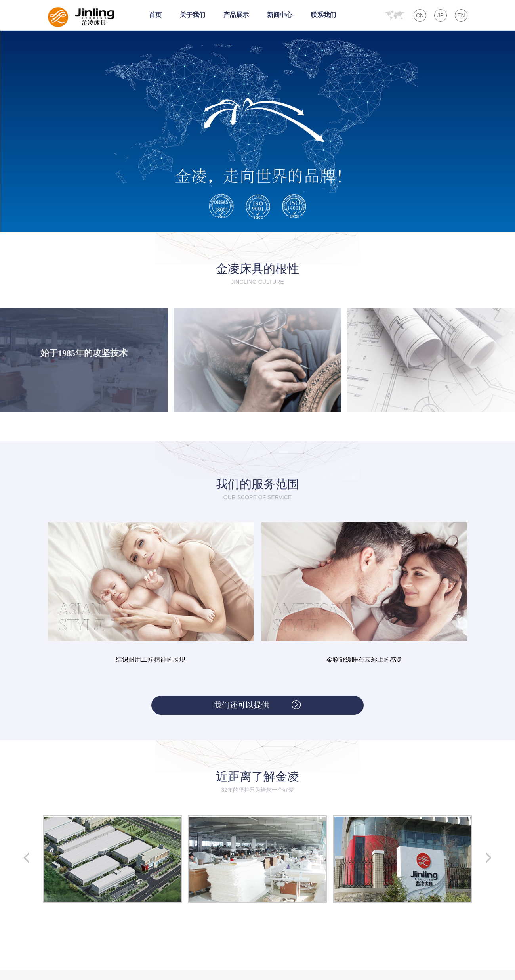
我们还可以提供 (242, 705)
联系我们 (323, 15)
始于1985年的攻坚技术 (84, 353)
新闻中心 (280, 15)
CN (420, 15)
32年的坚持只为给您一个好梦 (257, 790)
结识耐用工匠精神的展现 (151, 659)
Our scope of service (257, 497)
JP (441, 15)
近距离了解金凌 (257, 776)
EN (461, 15)
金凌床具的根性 (257, 269)
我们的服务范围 (257, 484)
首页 (155, 15)
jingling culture (257, 282)
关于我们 (193, 15)
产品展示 (236, 15)
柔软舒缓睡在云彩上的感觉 (364, 659)
